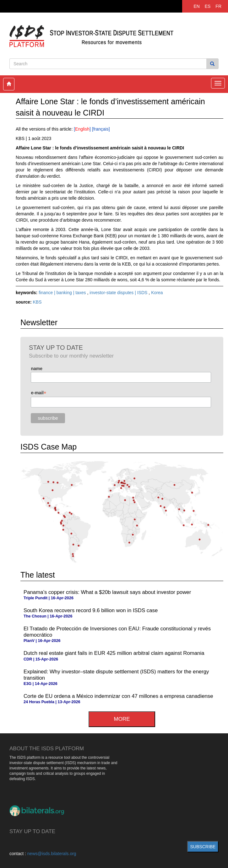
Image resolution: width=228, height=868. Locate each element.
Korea (157, 293)
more (122, 719)
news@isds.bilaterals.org (52, 854)
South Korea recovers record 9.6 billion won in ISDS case (91, 610)
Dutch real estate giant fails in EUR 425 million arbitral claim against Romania (114, 653)
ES (208, 6)
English (82, 129)
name (37, 369)
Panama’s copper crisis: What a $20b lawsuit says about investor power (107, 592)
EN (196, 6)
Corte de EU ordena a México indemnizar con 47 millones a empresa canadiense (118, 696)
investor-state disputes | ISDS (119, 293)
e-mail (38, 393)
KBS (37, 302)
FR (218, 6)
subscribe (203, 847)
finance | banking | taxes (63, 293)
